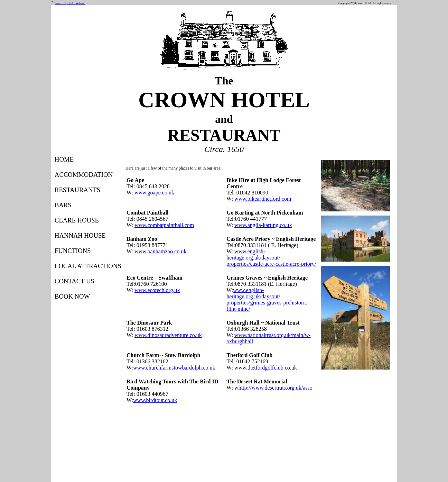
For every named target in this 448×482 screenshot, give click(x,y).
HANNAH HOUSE (80, 235)
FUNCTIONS (73, 251)
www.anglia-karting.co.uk (263, 225)
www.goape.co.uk (154, 193)
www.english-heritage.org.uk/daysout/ (253, 254)
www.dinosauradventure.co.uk (168, 335)
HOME (64, 159)
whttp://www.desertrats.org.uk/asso (273, 388)
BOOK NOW (72, 296)
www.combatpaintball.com (164, 225)
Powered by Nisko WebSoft (70, 3)
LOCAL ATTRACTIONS (88, 266)
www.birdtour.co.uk (155, 400)
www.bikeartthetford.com (263, 199)
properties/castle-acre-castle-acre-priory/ (271, 264)
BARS (63, 205)
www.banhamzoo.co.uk (160, 251)
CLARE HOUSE (77, 220)
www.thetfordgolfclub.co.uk (266, 368)
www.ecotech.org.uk (157, 290)
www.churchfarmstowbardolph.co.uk (174, 368)
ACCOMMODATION (84, 175)
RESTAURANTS (77, 190)
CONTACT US (74, 281)
